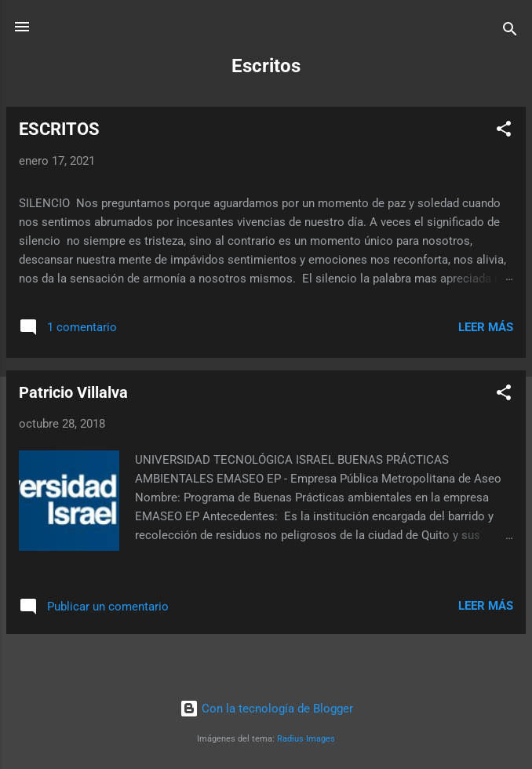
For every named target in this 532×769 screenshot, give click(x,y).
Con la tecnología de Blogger (266, 709)
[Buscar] (510, 32)
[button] (504, 131)
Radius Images (306, 739)
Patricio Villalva (73, 392)
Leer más (486, 327)
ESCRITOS (59, 129)
